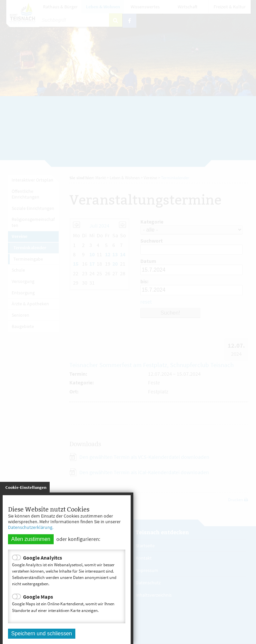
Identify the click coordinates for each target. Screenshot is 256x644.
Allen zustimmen (31, 539)
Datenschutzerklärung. (31, 527)
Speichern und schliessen (42, 633)
